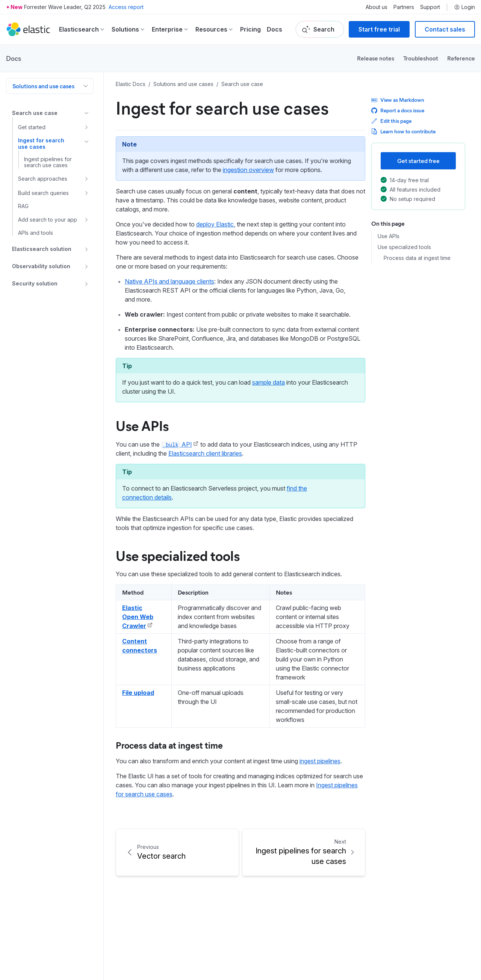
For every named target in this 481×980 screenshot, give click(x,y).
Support (430, 7)
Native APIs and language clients (169, 281)
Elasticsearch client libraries (205, 453)
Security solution (35, 283)
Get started (32, 127)
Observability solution (41, 266)
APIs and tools (36, 233)
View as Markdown (398, 100)
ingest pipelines (320, 761)
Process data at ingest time (417, 258)
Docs (275, 29)
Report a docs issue (398, 110)
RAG (23, 206)
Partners (404, 7)
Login (464, 7)
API (177, 444)
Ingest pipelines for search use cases (48, 162)
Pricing (250, 29)
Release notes (376, 58)
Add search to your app (48, 220)
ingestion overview (248, 170)
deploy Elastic (215, 224)
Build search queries (43, 193)
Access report (126, 7)
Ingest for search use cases (41, 144)
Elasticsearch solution (42, 249)
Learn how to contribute (403, 131)
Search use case (35, 113)
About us (377, 7)
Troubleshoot (421, 58)
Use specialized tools (404, 247)
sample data (268, 382)
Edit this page (391, 121)
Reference (461, 58)
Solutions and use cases (43, 86)
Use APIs (389, 236)
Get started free (418, 161)
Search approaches (43, 179)
